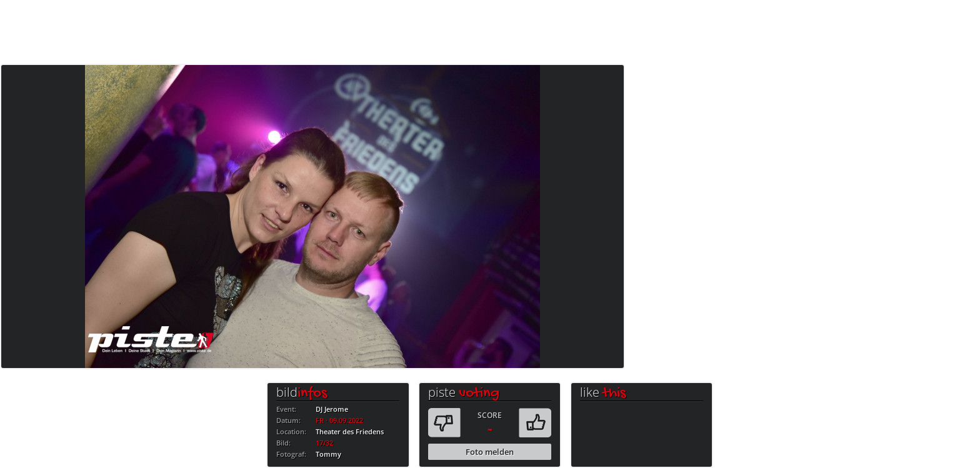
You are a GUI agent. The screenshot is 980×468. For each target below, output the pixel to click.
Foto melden (490, 452)
